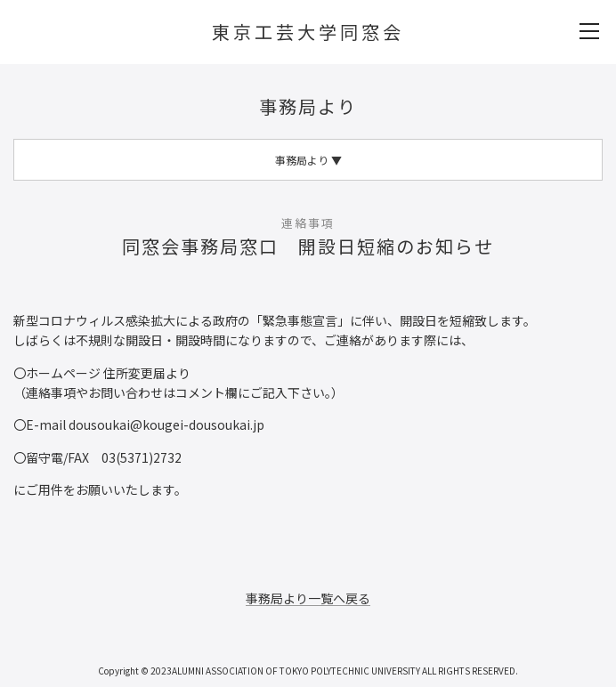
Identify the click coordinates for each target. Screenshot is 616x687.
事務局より (308, 106)
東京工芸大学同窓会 (308, 32)
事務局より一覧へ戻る (308, 598)
